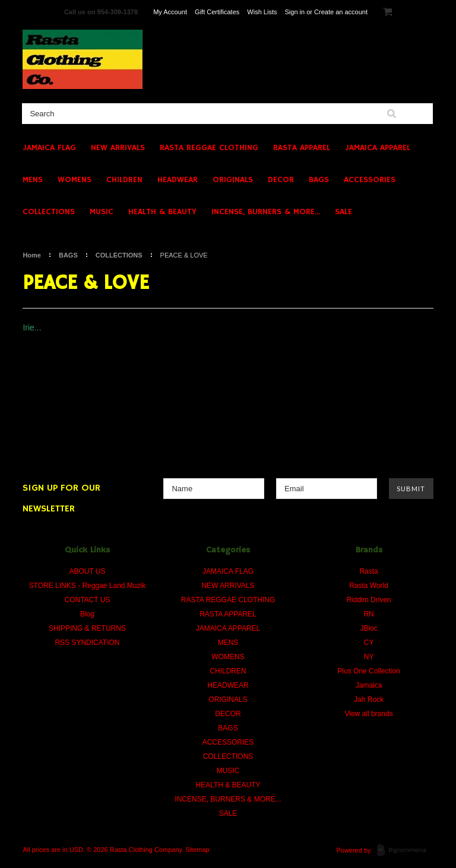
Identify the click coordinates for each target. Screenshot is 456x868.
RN (368, 614)
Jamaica (369, 685)
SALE (343, 212)
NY (369, 657)
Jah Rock (369, 700)
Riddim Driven (368, 600)
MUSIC (102, 212)
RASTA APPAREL (302, 148)
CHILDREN (124, 180)
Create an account (341, 12)
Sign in (295, 12)
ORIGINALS (233, 180)
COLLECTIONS (49, 212)
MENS (33, 180)
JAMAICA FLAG (49, 148)
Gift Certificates (217, 12)
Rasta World (369, 586)
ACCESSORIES (370, 180)
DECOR (281, 180)
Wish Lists (262, 12)
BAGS (319, 180)
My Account (170, 12)
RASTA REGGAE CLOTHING (209, 148)
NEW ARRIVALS (118, 148)
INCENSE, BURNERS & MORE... (266, 212)
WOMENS (75, 180)
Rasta (368, 571)
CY (369, 643)
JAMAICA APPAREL (378, 148)
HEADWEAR (178, 180)
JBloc (368, 628)
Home (32, 255)
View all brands (368, 714)
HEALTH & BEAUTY (162, 212)
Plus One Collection (368, 671)
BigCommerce (405, 851)
